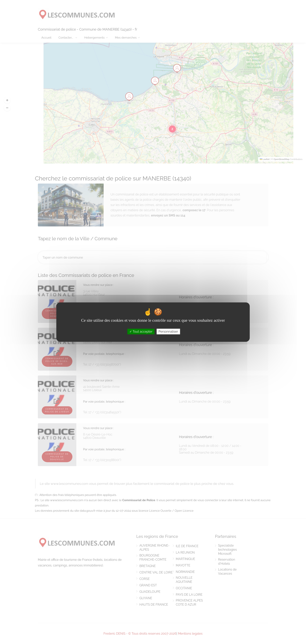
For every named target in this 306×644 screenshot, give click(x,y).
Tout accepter (141, 331)
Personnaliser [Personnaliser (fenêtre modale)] (168, 331)
